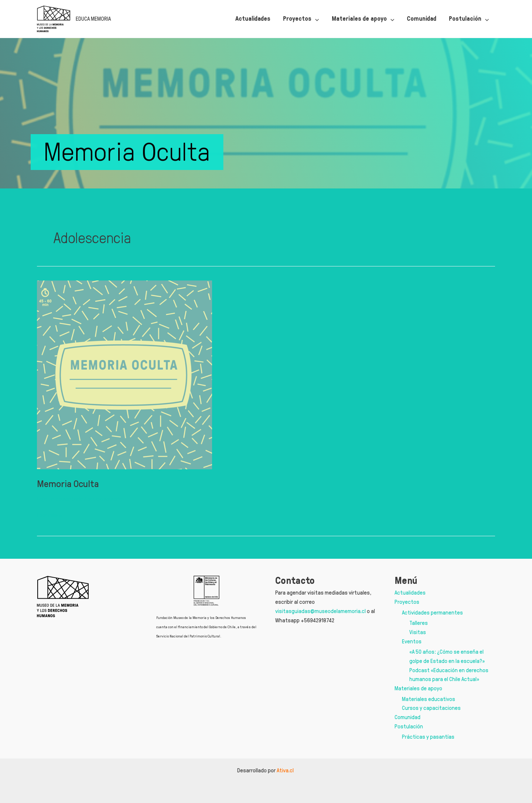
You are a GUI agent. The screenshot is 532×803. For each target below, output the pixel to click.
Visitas (418, 632)
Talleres (419, 623)
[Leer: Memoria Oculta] (125, 373)
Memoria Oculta (68, 483)
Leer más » (49, 516)
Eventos (412, 641)
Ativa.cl (286, 770)
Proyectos (407, 602)
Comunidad (407, 717)
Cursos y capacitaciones (431, 708)
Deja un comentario (60, 499)
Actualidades (410, 593)
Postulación (409, 726)
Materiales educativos (429, 699)
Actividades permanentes (432, 613)
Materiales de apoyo (418, 688)
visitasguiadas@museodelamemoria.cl (320, 611)
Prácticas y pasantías (428, 737)
